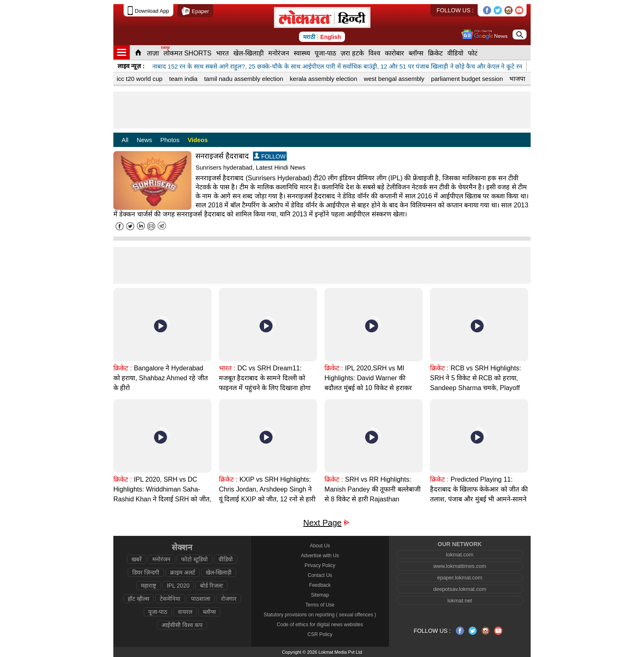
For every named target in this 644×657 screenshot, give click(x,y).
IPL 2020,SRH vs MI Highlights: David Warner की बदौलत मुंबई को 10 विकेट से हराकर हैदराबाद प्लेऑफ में (368, 383)
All (125, 140)
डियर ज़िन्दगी (146, 572)
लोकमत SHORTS (187, 53)
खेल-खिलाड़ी (248, 53)
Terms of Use (320, 605)
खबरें (137, 559)
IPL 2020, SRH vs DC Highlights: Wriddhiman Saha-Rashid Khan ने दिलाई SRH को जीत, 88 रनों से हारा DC (162, 494)
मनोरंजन (279, 53)
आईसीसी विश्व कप (182, 625)
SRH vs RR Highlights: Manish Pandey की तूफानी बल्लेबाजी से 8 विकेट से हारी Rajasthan (373, 489)
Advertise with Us (320, 556)
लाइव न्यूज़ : (131, 66)
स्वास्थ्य (302, 53)
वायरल (185, 612)
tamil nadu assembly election (244, 79)
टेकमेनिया (170, 599)
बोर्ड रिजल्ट (212, 586)
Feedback (320, 585)
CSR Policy (320, 634)
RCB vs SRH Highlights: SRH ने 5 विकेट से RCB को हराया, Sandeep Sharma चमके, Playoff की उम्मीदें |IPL (476, 383)
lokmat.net (460, 601)
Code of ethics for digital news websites (320, 625)
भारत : (227, 368)
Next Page (322, 523)
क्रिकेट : (123, 368)
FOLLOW (270, 156)
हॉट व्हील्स (138, 599)
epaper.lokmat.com (460, 578)
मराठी (309, 37)
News (145, 140)
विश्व (374, 53)
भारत (222, 53)
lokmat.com (460, 555)
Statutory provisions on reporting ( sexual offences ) (320, 615)
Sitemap (320, 595)
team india (183, 79)
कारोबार (394, 53)
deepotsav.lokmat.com (460, 589)
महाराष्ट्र (148, 586)
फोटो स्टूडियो (194, 559)
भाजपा (517, 79)
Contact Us (320, 575)
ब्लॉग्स (416, 53)
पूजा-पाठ (325, 53)
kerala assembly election (324, 79)
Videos (198, 140)
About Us (320, 546)
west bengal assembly (394, 79)
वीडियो (455, 53)
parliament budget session (467, 79)
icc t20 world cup (140, 79)
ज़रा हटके (352, 53)
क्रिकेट (435, 53)
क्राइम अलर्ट (183, 572)
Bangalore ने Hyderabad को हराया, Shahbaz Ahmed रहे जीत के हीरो (161, 378)
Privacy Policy (320, 565)
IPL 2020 (178, 586)
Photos (170, 140)
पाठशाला (201, 599)
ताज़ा (153, 53)
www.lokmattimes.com (460, 566)
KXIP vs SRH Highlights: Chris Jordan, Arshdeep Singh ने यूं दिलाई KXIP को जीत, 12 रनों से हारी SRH (267, 494)
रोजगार (229, 599)
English (331, 37)
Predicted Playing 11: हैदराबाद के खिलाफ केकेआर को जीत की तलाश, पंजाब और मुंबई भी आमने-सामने (479, 489)
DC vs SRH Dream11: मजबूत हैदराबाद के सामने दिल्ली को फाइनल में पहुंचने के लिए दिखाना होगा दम (265, 383)
